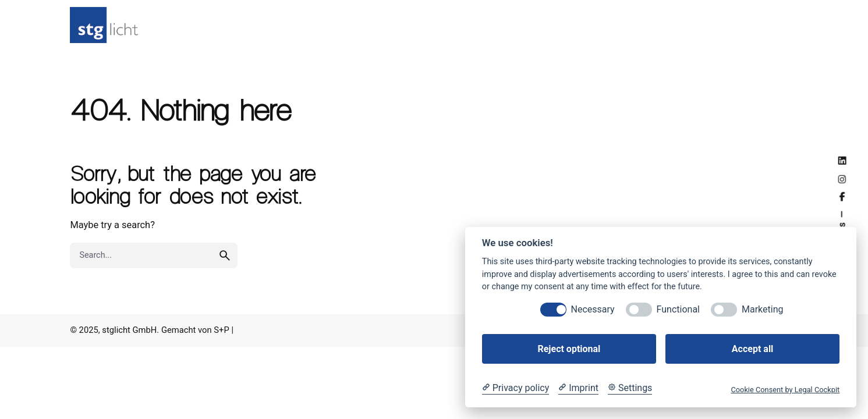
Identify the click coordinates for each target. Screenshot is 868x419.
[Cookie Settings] (630, 388)
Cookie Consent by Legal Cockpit (785, 390)
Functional (678, 309)
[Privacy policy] (516, 388)
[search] (225, 264)
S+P (221, 330)
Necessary (593, 309)
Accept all (752, 349)
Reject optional (569, 349)
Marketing (762, 309)
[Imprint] (578, 388)
